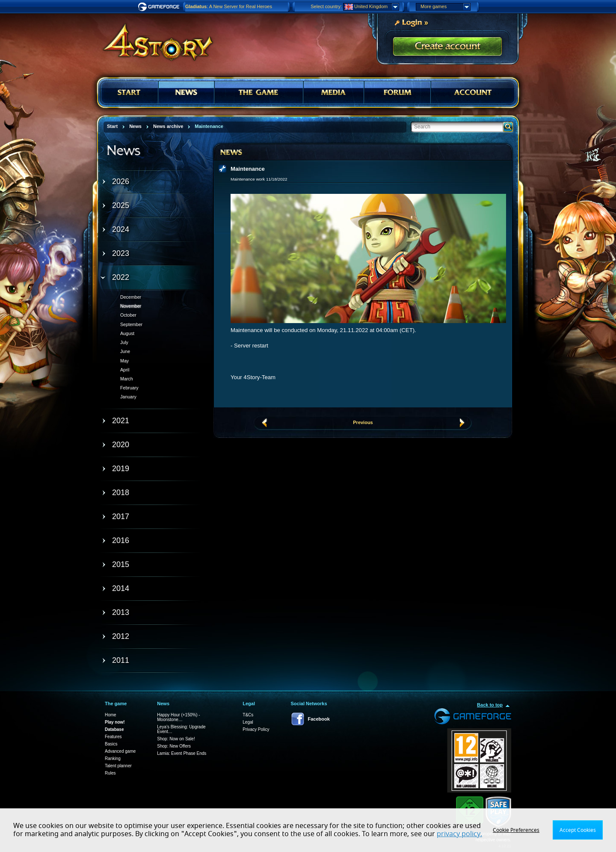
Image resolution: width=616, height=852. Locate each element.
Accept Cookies (578, 830)
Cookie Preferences (516, 830)
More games (445, 7)
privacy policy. (459, 834)
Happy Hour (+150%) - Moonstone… (178, 717)
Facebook (319, 719)
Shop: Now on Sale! (176, 739)
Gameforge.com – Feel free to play (160, 7)
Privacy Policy (256, 729)
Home (111, 715)
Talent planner (118, 766)
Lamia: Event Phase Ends (182, 753)
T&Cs (248, 715)
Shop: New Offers (174, 746)
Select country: (326, 6)
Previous (363, 422)
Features (113, 737)
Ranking (113, 758)
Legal (248, 722)
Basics (111, 744)
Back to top (490, 705)
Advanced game (120, 751)
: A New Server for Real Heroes (229, 6)
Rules (110, 773)
